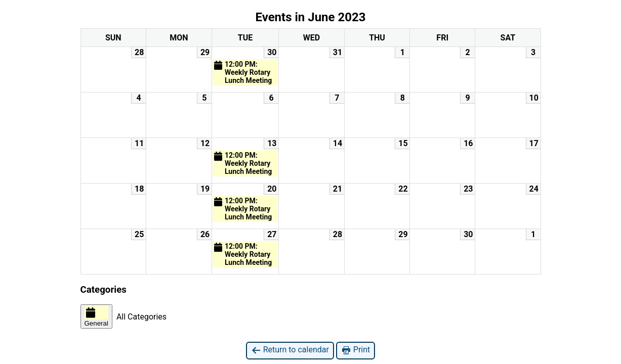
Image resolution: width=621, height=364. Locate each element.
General (96, 316)
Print (356, 350)
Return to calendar (290, 350)
